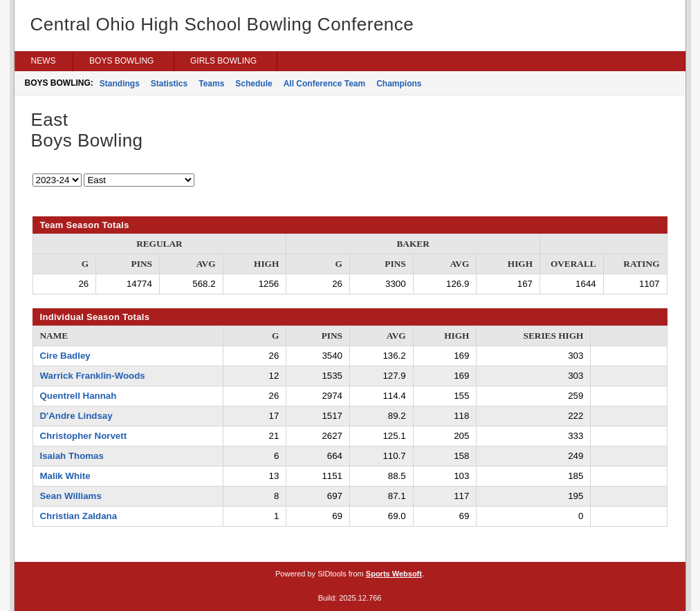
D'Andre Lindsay (76, 416)
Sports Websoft (394, 574)
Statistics (169, 84)
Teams (211, 84)
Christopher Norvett (84, 436)
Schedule (254, 84)
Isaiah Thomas (72, 456)
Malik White (65, 476)
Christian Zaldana (79, 516)
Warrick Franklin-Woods (93, 376)
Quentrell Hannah (79, 396)
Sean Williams (71, 496)
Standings (120, 84)
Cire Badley (65, 356)
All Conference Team (324, 84)
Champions (399, 84)
